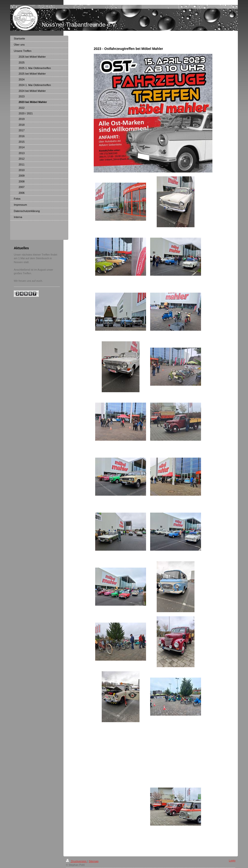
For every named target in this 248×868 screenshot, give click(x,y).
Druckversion (77, 861)
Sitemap (93, 861)
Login (232, 860)
